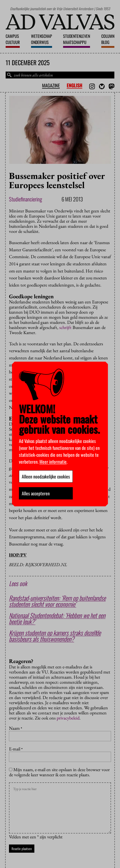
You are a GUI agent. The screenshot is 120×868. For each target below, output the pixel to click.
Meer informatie (53, 462)
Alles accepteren (36, 493)
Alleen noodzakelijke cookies (46, 476)
